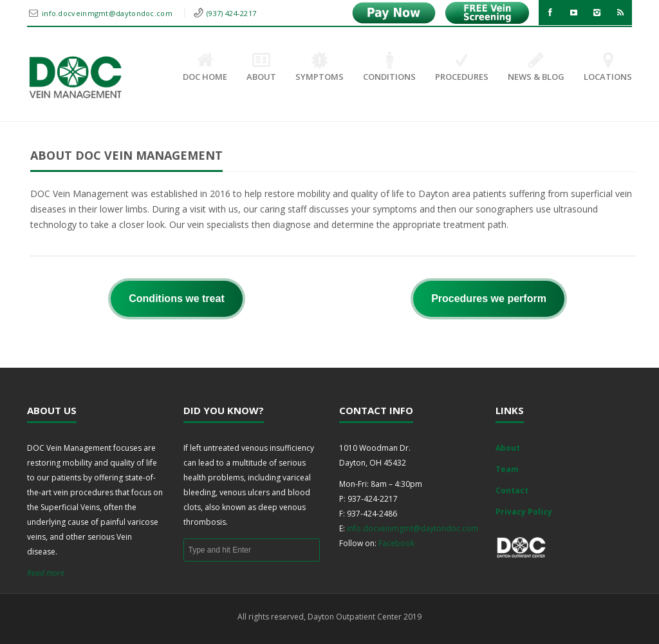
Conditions (389, 68)
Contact (512, 490)
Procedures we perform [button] (489, 298)
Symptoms (320, 68)
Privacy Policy (524, 512)
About (261, 68)
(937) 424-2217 (231, 13)
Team (507, 469)
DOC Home (205, 68)
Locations (608, 68)
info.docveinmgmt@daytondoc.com (108, 13)
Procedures (462, 68)
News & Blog (536, 68)
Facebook (396, 543)
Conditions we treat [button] (176, 298)
